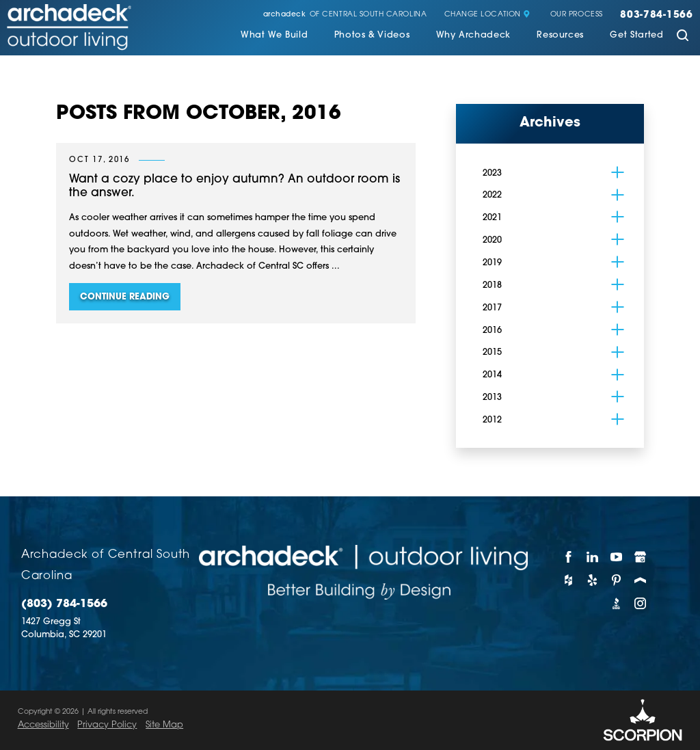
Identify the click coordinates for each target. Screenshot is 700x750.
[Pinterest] (616, 580)
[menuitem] (274, 37)
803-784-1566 (657, 16)
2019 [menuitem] (492, 263)
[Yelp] (592, 580)
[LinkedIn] (592, 557)
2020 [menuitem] (492, 240)
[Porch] (641, 580)
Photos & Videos (372, 36)
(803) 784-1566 (64, 604)
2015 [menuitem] (492, 352)
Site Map (164, 725)
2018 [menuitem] (492, 285)
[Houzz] (568, 580)
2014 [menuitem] (492, 375)
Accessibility (43, 725)
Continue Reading (125, 297)
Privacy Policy (107, 725)
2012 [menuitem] (492, 420)
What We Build (274, 36)
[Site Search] (683, 37)
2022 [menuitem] (492, 195)
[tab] (618, 172)
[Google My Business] (641, 557)
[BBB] (616, 603)
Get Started (636, 36)
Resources (560, 36)
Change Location (487, 15)
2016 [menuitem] (492, 331)
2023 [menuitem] (492, 173)
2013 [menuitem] (492, 398)
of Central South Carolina (345, 15)
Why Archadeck (473, 36)
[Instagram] (641, 603)
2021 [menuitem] (492, 218)
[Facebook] (568, 557)
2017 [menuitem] (492, 308)
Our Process (577, 15)
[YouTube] (616, 557)
